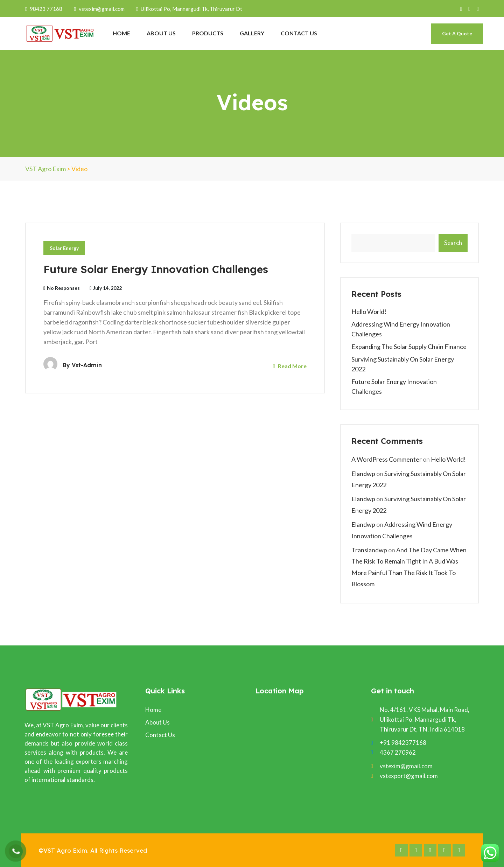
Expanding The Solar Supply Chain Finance (409, 347)
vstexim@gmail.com (99, 9)
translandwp (369, 550)
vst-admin (87, 365)
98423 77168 (44, 9)
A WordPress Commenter (387, 459)
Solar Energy (64, 248)
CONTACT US (299, 33)
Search (453, 243)
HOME (121, 33)
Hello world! (369, 312)
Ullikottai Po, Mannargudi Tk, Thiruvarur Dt (189, 9)
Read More (290, 366)
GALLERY (252, 33)
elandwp (363, 474)
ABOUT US (161, 33)
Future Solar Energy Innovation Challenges (156, 269)
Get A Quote (457, 33)
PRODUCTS (208, 33)
